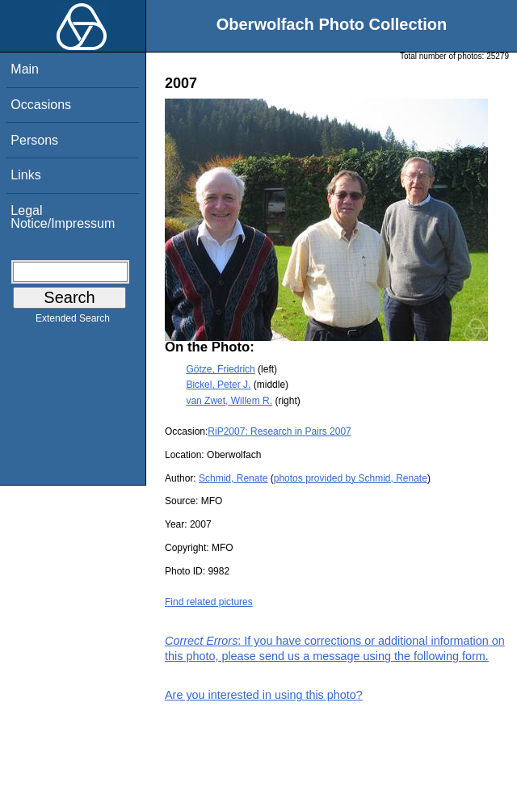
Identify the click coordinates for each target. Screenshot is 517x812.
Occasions (41, 105)
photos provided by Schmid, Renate (351, 478)
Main (25, 69)
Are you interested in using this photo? (264, 695)
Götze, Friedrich (220, 369)
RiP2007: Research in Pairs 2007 (279, 431)
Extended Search (73, 322)
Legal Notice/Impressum (63, 217)
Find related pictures (209, 602)
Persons (34, 140)
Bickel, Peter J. (218, 385)
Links (25, 175)
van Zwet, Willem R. (229, 401)
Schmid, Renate (233, 478)
